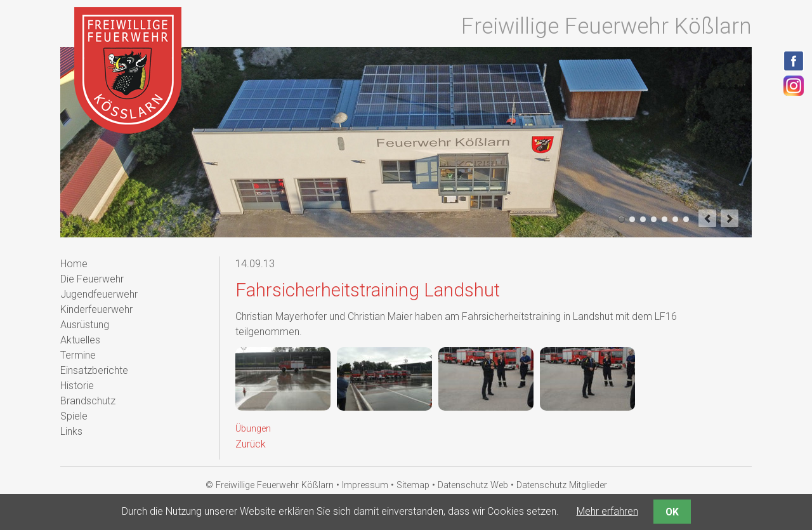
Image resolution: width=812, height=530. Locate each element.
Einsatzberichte (94, 370)
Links (71, 431)
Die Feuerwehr (92, 279)
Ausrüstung (85, 325)
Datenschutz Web (473, 485)
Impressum (365, 485)
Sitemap (413, 485)
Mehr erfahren (607, 511)
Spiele (74, 416)
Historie (77, 386)
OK (672, 512)
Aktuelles (80, 340)
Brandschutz (88, 401)
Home (74, 264)
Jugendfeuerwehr (99, 294)
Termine (78, 355)
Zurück (251, 444)
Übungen (253, 429)
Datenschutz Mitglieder (562, 485)
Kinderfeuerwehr (96, 309)
